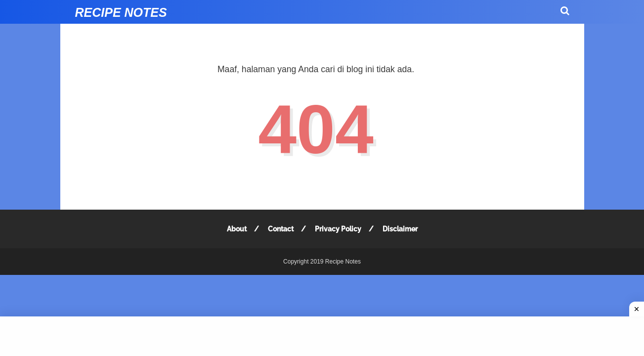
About (237, 229)
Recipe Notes (121, 12)
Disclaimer (400, 229)
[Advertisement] (322, 336)
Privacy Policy (338, 229)
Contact (281, 229)
